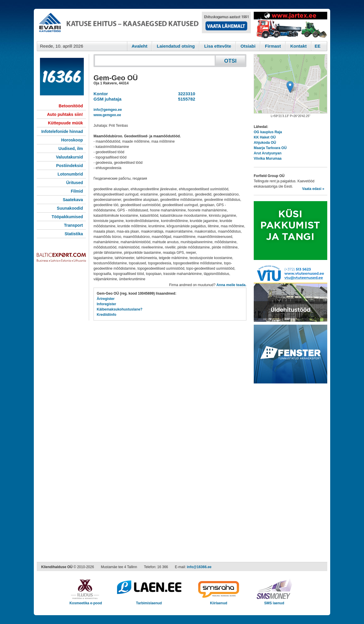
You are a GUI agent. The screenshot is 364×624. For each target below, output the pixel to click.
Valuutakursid (69, 157)
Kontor (101, 94)
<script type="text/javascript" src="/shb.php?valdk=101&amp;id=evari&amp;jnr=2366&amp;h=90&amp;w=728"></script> (144, 25)
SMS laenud (274, 601)
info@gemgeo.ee (108, 110)
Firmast (273, 46)
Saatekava (73, 200)
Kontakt (298, 46)
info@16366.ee (199, 567)
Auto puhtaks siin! (65, 114)
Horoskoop (72, 140)
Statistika (74, 234)
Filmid (77, 191)
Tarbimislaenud (149, 601)
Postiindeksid (70, 166)
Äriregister (106, 299)
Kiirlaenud (219, 601)
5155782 (185, 99)
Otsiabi (248, 46)
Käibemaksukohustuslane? (120, 309)
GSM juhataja (107, 99)
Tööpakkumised (67, 217)
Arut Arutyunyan (268, 153)
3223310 (185, 94)
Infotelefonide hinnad (62, 131)
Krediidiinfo (107, 315)
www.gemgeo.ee (107, 115)
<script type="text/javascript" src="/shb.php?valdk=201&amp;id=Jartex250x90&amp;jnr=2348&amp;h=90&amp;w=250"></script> (290, 25)
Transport (73, 225)
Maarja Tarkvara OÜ (270, 148)
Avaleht (140, 46)
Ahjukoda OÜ (265, 143)
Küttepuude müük (65, 123)
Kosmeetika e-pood (86, 601)
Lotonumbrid (70, 174)
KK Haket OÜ (265, 137)
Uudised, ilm (71, 149)
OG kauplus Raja (268, 132)
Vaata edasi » (313, 189)
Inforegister (106, 304)
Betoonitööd (71, 106)
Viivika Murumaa (268, 158)
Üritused (75, 183)
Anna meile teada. (231, 285)
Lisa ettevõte (218, 46)
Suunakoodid (70, 208)
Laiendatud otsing (176, 46)
